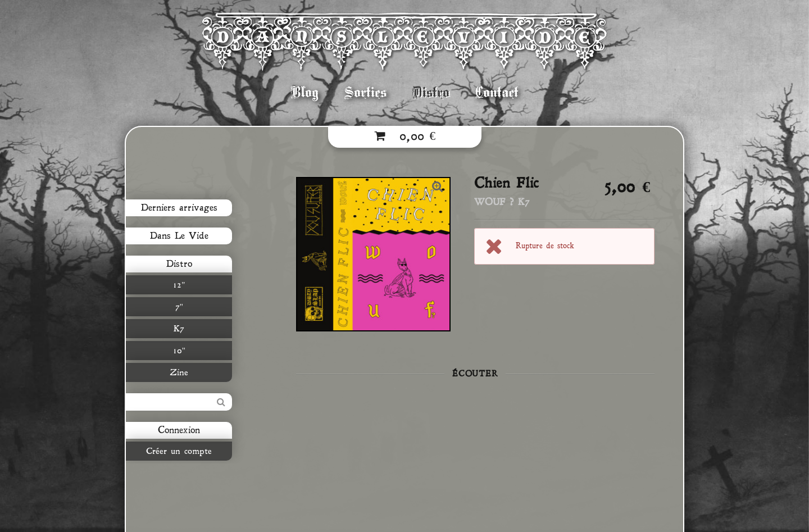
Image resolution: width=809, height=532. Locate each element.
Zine (179, 372)
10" (179, 351)
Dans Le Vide (179, 236)
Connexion (179, 430)
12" (179, 285)
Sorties (365, 92)
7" (179, 307)
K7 (179, 329)
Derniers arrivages (179, 208)
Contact (497, 92)
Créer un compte (179, 451)
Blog (305, 92)
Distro (431, 92)
